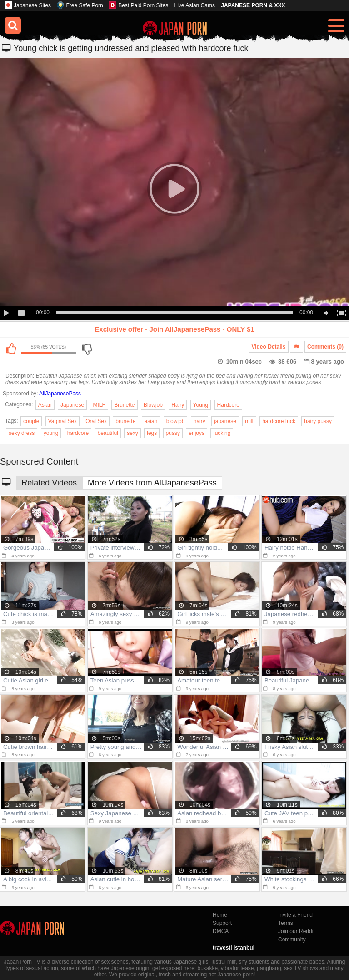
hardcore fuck (279, 421)
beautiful (107, 433)
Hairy (178, 405)
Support (222, 923)
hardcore (78, 433)
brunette (125, 421)
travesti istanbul (234, 948)
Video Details (268, 347)
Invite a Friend (295, 915)
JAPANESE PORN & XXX (253, 5)
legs (152, 433)
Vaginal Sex (62, 421)
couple (31, 421)
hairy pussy (318, 421)
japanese (225, 421)
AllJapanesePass (60, 394)
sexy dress (22, 433)
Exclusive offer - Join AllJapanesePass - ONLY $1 (174, 329)
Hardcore (228, 405)
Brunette (124, 405)
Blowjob (153, 405)
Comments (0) (325, 347)
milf (249, 421)
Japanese (72, 405)
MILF (99, 405)
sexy (132, 433)
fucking (222, 433)
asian (151, 421)
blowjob (176, 421)
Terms (286, 923)
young (51, 433)
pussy (173, 433)
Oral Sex (96, 421)
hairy (199, 421)
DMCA (221, 931)
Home (220, 915)
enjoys (197, 433)
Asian (45, 405)
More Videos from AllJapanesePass (152, 483)
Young (201, 405)
